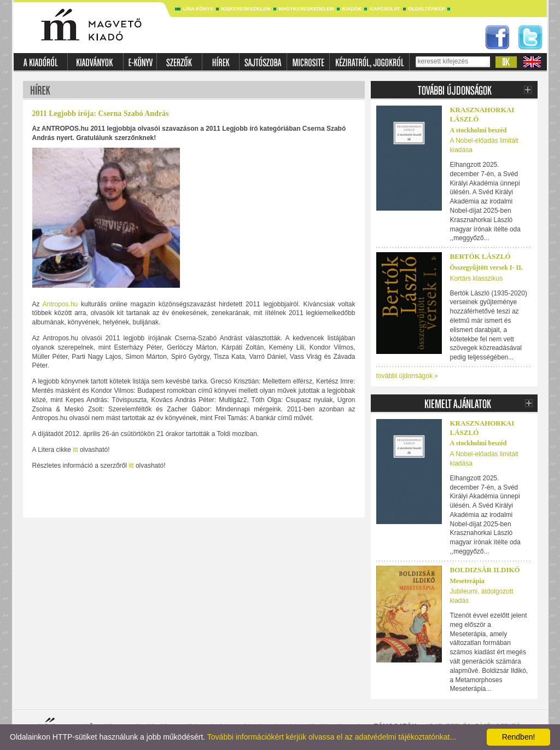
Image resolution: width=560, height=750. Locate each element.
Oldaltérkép (427, 9)
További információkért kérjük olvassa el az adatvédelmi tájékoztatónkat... (332, 737)
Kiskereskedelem (246, 9)
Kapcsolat (385, 9)
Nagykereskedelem (307, 9)
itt (75, 450)
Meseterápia (467, 581)
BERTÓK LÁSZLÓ (480, 256)
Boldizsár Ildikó (485, 570)
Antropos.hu (60, 304)
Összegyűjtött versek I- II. (486, 268)
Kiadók (352, 9)
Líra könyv (198, 9)
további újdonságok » (407, 376)
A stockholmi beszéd (479, 130)
